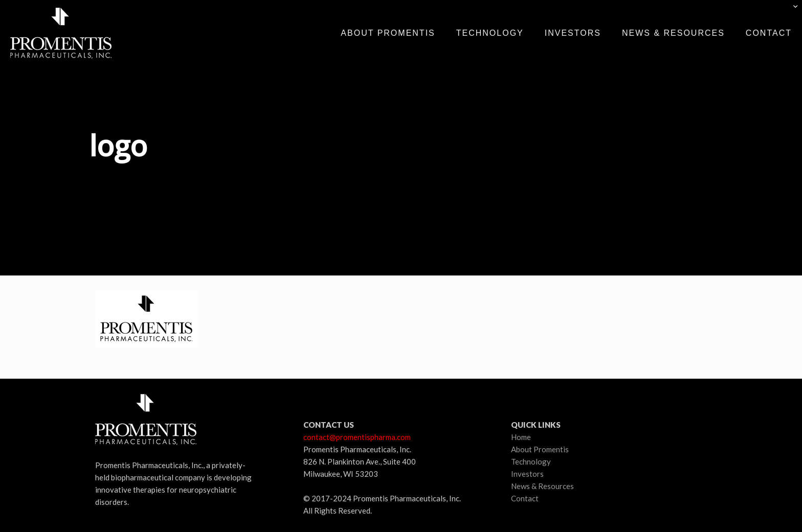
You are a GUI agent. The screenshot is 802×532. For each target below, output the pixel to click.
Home (521, 437)
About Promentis (540, 449)
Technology (531, 461)
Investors (527, 474)
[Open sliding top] (790, 11)
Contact (525, 498)
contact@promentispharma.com (357, 437)
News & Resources (542, 486)
